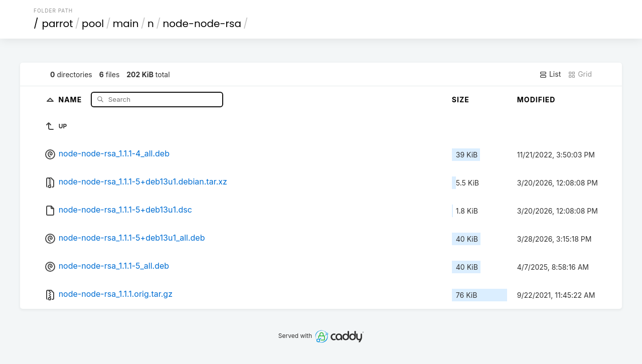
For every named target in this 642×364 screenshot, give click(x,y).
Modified (536, 100)
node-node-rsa (202, 24)
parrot (58, 24)
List (550, 74)
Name (71, 99)
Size (461, 100)
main (126, 24)
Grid (580, 74)
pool (93, 24)
